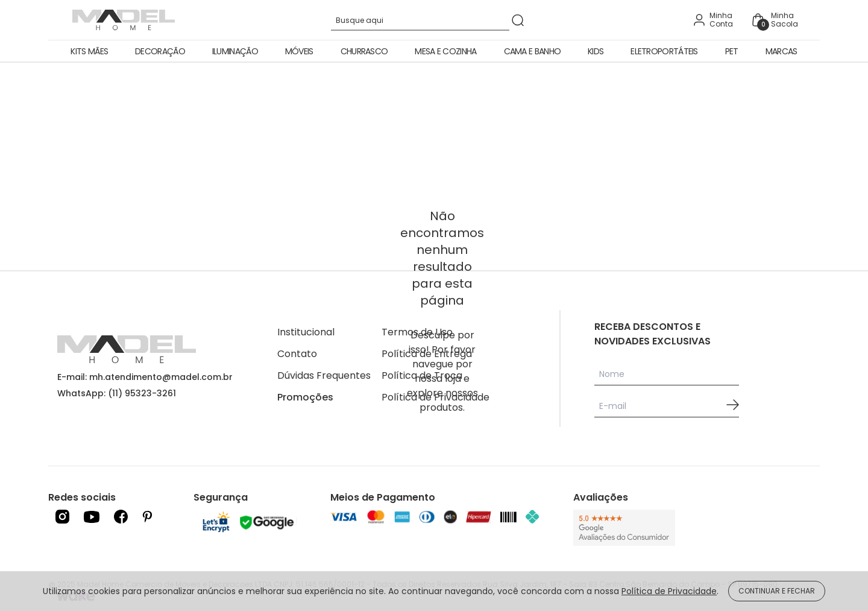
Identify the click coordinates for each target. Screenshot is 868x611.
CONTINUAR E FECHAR (777, 591)
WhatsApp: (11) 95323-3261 (117, 393)
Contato (297, 354)
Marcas (782, 51)
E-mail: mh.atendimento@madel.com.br (145, 377)
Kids (596, 51)
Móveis (299, 51)
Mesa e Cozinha (445, 51)
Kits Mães (89, 51)
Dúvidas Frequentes (324, 375)
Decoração (160, 51)
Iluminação (235, 51)
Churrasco (364, 51)
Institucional (306, 332)
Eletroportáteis (664, 51)
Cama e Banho (533, 51)
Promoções (305, 397)
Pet (732, 51)
